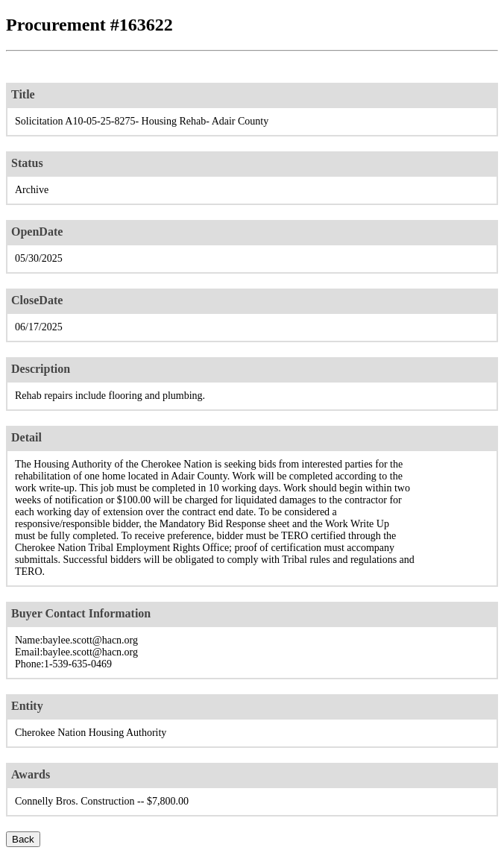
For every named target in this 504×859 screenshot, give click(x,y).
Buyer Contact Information (81, 613)
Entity (27, 706)
